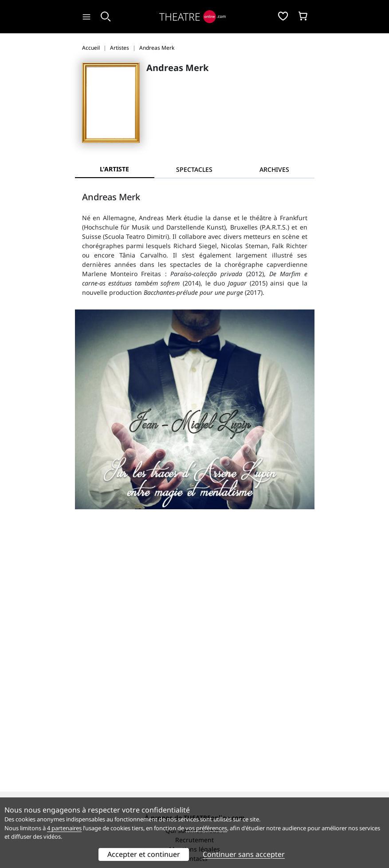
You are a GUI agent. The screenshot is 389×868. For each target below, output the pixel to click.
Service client (194, 661)
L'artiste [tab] (114, 169)
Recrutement (194, 609)
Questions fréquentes (195, 670)
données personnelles (205, 680)
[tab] (194, 169)
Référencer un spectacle (194, 722)
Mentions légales (194, 619)
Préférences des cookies (194, 689)
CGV (157, 680)
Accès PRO (195, 740)
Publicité (195, 731)
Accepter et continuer (144, 854)
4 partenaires (64, 828)
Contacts (195, 628)
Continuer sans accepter (244, 854)
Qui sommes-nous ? (195, 600)
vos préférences (206, 828)
